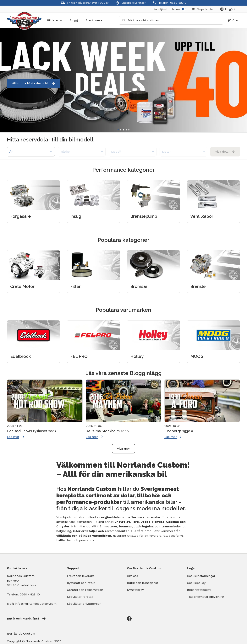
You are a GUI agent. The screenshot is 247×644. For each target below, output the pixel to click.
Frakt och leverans (81, 576)
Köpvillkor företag (80, 597)
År (31, 152)
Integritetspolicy (199, 590)
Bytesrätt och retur (81, 583)
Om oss (132, 576)
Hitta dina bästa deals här (34, 83)
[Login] (228, 9)
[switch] (184, 9)
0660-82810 (178, 3)
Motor (184, 152)
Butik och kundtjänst (143, 583)
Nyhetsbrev (135, 590)
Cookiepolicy (196, 583)
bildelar (55, 20)
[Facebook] (129, 619)
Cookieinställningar (201, 576)
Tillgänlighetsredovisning (206, 597)
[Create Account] (202, 9)
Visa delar (225, 152)
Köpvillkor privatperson (84, 604)
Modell (133, 152)
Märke (82, 152)
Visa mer (123, 449)
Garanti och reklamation (85, 590)
